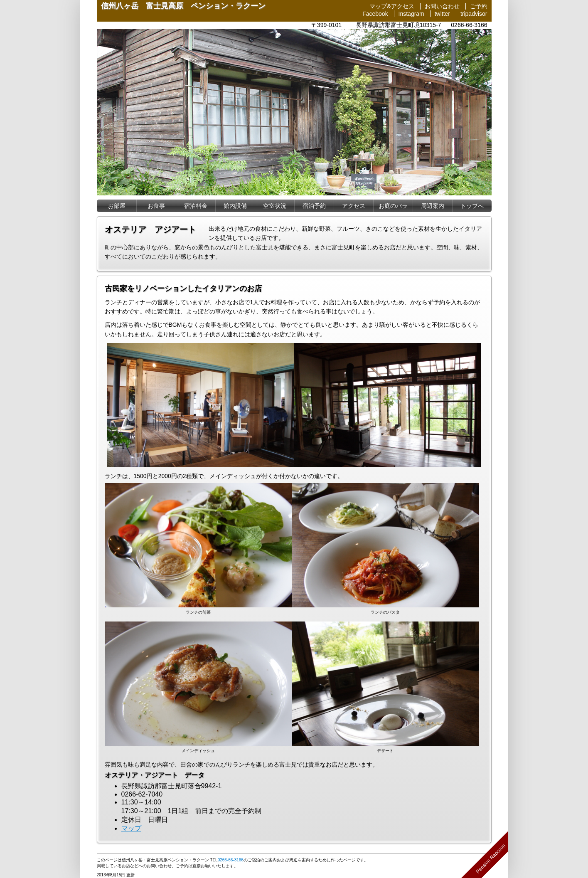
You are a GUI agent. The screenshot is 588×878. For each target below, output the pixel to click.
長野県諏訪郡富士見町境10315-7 (398, 25)
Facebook (375, 14)
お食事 (156, 206)
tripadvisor (474, 14)
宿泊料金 (196, 206)
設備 (235, 206)
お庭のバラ (393, 206)
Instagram (411, 14)
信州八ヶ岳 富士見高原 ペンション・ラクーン (183, 6)
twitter (442, 14)
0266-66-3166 (469, 25)
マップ (131, 828)
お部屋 (117, 206)
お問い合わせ (442, 6)
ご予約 (479, 6)
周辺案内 (433, 206)
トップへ (472, 206)
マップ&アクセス (392, 6)
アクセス (354, 206)
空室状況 (275, 206)
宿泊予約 (314, 206)
